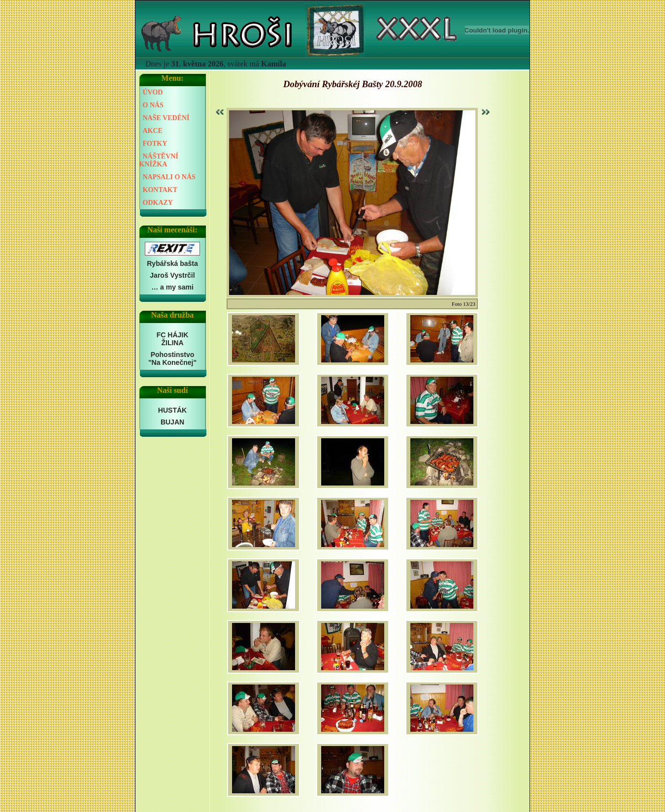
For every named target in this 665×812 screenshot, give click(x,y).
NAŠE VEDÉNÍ (166, 118)
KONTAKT (160, 190)
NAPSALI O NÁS (169, 177)
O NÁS (153, 105)
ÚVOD (153, 92)
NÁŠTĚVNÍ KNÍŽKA (159, 160)
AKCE (153, 131)
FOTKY (155, 144)
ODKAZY (158, 203)
